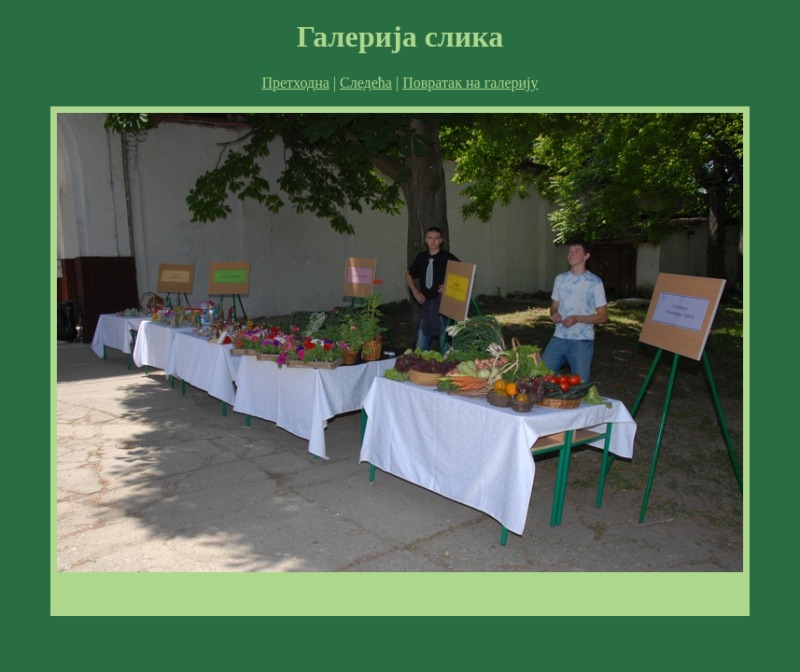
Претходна (295, 83)
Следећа (366, 83)
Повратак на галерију (470, 83)
